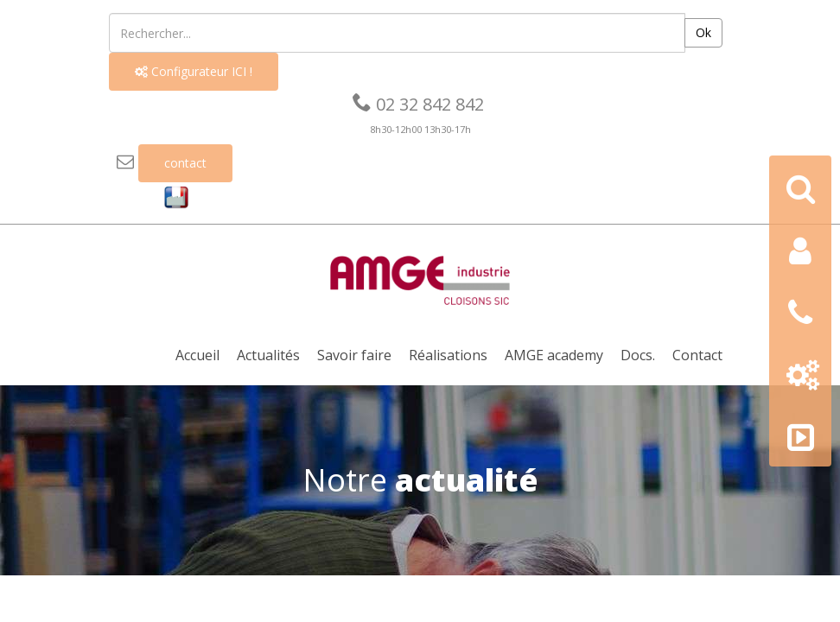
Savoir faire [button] (354, 355)
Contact (697, 355)
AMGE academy (554, 355)
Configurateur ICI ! (194, 71)
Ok (703, 32)
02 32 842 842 (418, 104)
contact (185, 163)
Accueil (197, 355)
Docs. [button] (638, 355)
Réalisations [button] (448, 355)
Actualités (268, 355)
